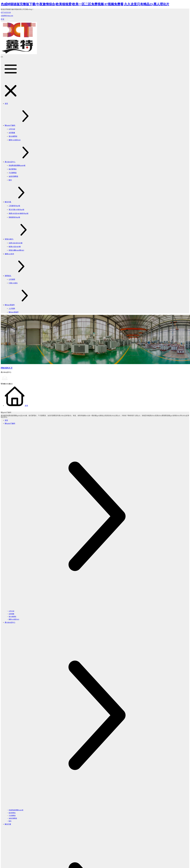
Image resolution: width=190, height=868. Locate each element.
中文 (3, 19)
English (11, 19)
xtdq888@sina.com (7, 16)
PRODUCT (7, 368)
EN (2, 57)
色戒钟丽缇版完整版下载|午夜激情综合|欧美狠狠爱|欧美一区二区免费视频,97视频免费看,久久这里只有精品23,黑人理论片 (85, 4)
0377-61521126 (6, 12)
